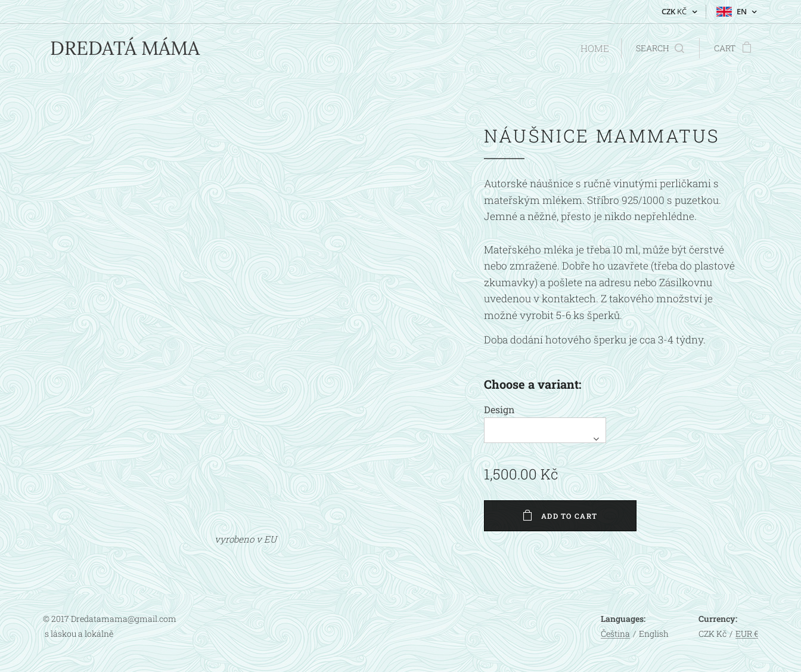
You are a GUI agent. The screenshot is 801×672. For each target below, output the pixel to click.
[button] (660, 48)
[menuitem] (595, 48)
